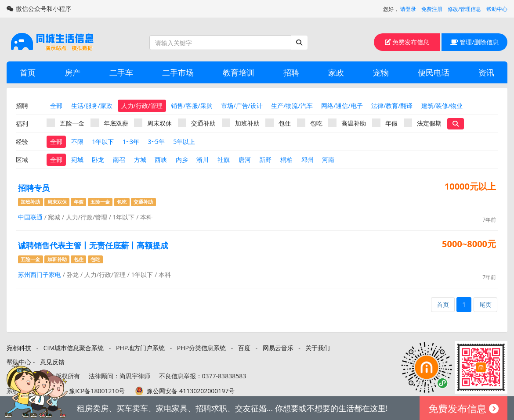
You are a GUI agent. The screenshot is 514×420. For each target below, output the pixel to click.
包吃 (310, 123)
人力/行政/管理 (142, 106)
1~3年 (131, 142)
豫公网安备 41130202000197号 (191, 391)
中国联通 (30, 217)
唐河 (245, 160)
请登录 (408, 9)
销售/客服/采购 (192, 106)
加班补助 (241, 123)
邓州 (308, 160)
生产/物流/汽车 (292, 106)
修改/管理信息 (464, 9)
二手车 (121, 72)
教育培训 (239, 72)
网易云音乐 (278, 348)
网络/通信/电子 (342, 106)
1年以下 (103, 142)
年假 (385, 123)
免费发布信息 (407, 42)
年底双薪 (109, 123)
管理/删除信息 (475, 42)
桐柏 (286, 160)
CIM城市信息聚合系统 (74, 348)
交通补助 (197, 123)
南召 (119, 160)
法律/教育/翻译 (392, 106)
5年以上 (184, 142)
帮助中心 (497, 9)
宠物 (381, 72)
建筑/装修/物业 (442, 106)
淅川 (203, 160)
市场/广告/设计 (242, 106)
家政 (336, 72)
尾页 (485, 304)
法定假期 (423, 123)
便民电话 (434, 72)
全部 (56, 106)
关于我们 (318, 348)
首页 (28, 72)
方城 (140, 160)
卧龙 (98, 160)
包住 (278, 123)
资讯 (486, 72)
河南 (328, 160)
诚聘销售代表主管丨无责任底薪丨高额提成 (93, 245)
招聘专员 (34, 188)
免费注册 (432, 9)
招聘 (291, 72)
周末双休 (153, 123)
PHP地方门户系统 (140, 348)
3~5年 (156, 142)
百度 (244, 348)
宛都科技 (19, 348)
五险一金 (65, 123)
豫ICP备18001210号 (97, 391)
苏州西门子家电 (40, 275)
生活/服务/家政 (92, 106)
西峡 (161, 160)
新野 (265, 160)
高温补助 (347, 123)
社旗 (224, 160)
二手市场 (178, 72)
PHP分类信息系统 (201, 348)
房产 (72, 72)
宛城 (77, 160)
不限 (77, 142)
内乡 (182, 160)
